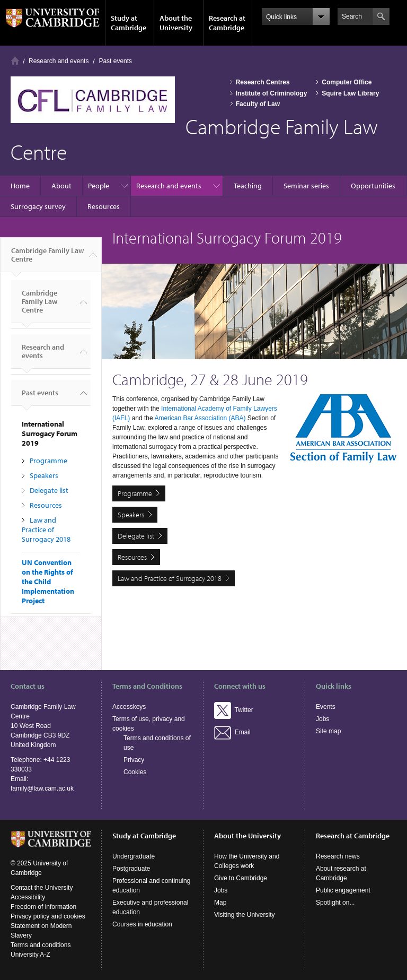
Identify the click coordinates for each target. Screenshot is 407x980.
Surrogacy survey (38, 206)
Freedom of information (43, 907)
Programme (48, 461)
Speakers (44, 475)
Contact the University (42, 888)
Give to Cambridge (241, 878)
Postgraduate (131, 869)
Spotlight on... (335, 903)
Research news (338, 856)
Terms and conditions (41, 945)
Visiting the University (245, 915)
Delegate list (49, 490)
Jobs (322, 719)
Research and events (59, 61)
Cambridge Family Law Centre (47, 259)
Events (326, 707)
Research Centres (263, 82)
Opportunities (373, 186)
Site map (328, 731)
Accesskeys (129, 707)
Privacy (134, 760)
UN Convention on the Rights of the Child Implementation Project (48, 582)
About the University (176, 23)
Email (232, 732)
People (99, 186)
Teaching (248, 186)
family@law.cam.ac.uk (42, 788)
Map (220, 903)
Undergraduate (134, 856)
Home (15, 61)
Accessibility (28, 897)
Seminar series (306, 186)
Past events (115, 61)
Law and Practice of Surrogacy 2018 (46, 530)
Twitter (234, 710)
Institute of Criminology (272, 93)
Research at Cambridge (227, 23)
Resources (104, 206)
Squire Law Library (350, 93)
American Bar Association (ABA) (200, 418)
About (61, 186)
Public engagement (343, 890)
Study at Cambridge (129, 23)
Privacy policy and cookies (48, 916)
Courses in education (142, 924)
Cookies (135, 772)
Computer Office (347, 82)
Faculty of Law (258, 104)
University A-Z (30, 955)
